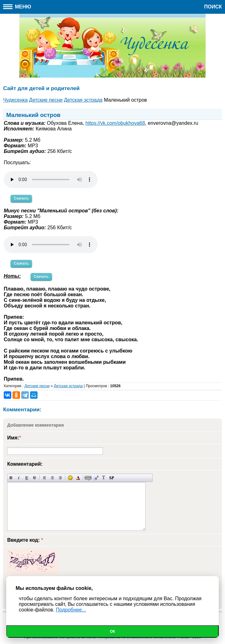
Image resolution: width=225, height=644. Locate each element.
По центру (52, 478)
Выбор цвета (78, 478)
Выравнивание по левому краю (45, 478)
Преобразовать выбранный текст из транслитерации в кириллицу (104, 478)
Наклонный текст (19, 478)
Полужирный (11, 478)
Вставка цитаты (96, 478)
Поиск (213, 7)
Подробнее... (71, 610)
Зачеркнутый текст (35, 478)
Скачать (21, 198)
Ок (112, 631)
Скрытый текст (88, 478)
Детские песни (37, 386)
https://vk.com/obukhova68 (115, 123)
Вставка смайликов (70, 478)
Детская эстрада (68, 386)
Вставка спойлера (112, 478)
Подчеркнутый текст (27, 478)
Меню (17, 7)
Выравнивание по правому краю (60, 478)
